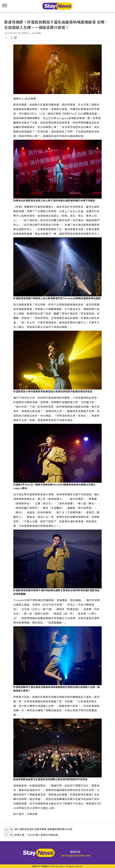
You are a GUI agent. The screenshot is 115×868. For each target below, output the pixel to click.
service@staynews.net (76, 855)
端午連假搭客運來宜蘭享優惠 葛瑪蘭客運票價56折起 (43, 829)
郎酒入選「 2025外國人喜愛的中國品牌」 (38, 835)
